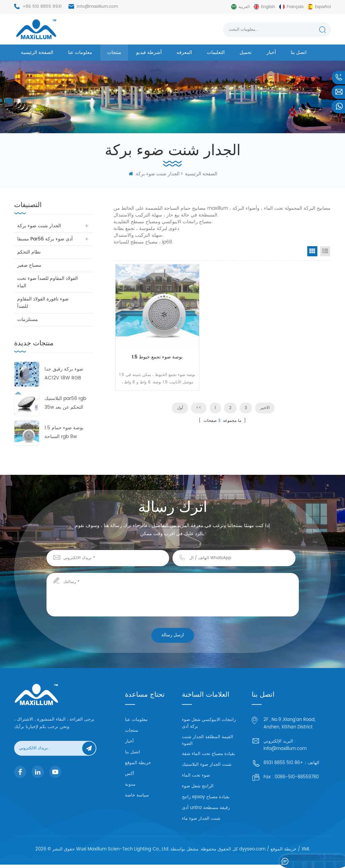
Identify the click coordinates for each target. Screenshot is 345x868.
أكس (130, 774)
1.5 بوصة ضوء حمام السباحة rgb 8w (64, 432)
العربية (244, 7)
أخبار (271, 52)
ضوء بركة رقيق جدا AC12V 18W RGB (64, 373)
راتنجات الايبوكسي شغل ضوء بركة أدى (209, 727)
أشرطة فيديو (149, 52)
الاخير (265, 394)
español (323, 7)
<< (199, 394)
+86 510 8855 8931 (42, 7)
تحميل (246, 52)
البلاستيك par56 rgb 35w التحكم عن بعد (65, 403)
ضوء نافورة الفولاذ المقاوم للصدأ (43, 303)
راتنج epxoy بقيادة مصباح (206, 800)
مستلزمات (28, 320)
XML (306, 853)
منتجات (114, 52)
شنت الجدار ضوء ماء (201, 822)
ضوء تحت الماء (196, 779)
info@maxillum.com (97, 7)
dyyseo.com (252, 853)
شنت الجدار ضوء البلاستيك (207, 768)
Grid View (312, 251)
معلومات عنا (80, 52)
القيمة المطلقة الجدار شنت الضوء (208, 744)
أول (180, 394)
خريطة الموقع (138, 763)
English (268, 7)
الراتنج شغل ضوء (198, 790)
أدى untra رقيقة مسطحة (206, 811)
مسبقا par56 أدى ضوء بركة (45, 239)
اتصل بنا (299, 52)
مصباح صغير (30, 265)
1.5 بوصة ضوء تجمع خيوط (150, 339)
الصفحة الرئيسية (37, 52)
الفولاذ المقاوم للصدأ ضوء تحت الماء (48, 282)
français (295, 7)
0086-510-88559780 (297, 777)
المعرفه (184, 52)
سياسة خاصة (137, 795)
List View (325, 251)
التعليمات (216, 52)
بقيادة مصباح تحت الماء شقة (209, 757)
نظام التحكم (29, 252)
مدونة (130, 785)
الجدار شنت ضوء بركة (158, 174)
